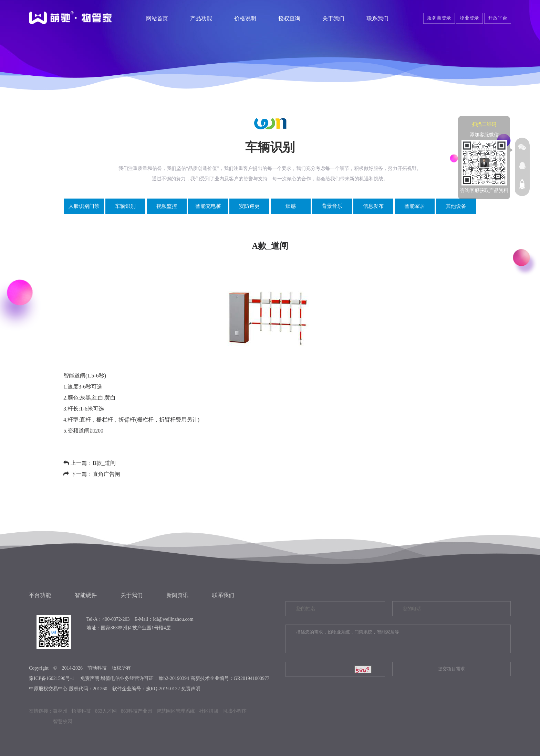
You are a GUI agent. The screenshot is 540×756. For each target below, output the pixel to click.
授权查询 (289, 18)
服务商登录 (439, 18)
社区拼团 (209, 711)
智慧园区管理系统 (176, 711)
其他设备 (456, 206)
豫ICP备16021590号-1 (51, 678)
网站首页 (157, 18)
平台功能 (40, 595)
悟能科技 (81, 711)
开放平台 (498, 18)
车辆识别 (125, 206)
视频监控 (167, 206)
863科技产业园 (137, 711)
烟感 (291, 206)
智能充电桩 (208, 206)
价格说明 (245, 18)
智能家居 (415, 206)
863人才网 (106, 711)
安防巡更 (249, 206)
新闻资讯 (177, 595)
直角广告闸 (106, 474)
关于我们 (333, 18)
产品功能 (201, 18)
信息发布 (373, 206)
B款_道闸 (104, 463)
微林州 (60, 711)
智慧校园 (63, 721)
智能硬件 (86, 595)
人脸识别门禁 (84, 206)
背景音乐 (332, 206)
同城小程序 (235, 711)
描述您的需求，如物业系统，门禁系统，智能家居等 (398, 639)
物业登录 (469, 18)
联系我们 (377, 18)
